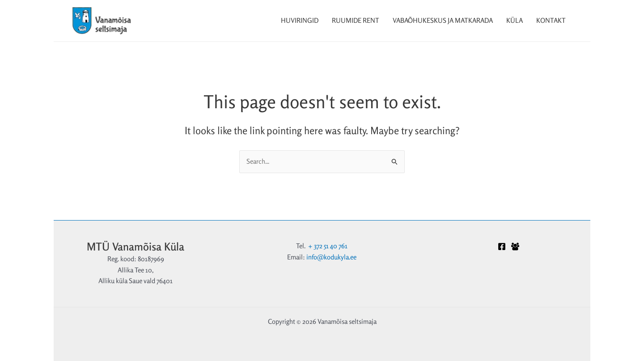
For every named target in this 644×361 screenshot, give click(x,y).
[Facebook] (502, 246)
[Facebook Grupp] (515, 246)
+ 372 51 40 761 (328, 246)
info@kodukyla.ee (331, 257)
